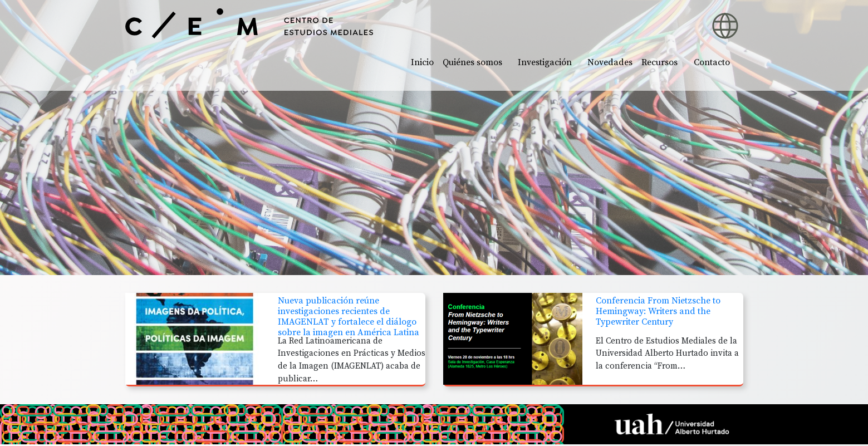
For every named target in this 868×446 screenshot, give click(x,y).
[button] (651, 19)
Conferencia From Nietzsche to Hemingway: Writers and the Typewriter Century (658, 311)
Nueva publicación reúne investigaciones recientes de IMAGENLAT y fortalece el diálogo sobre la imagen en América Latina (349, 317)
